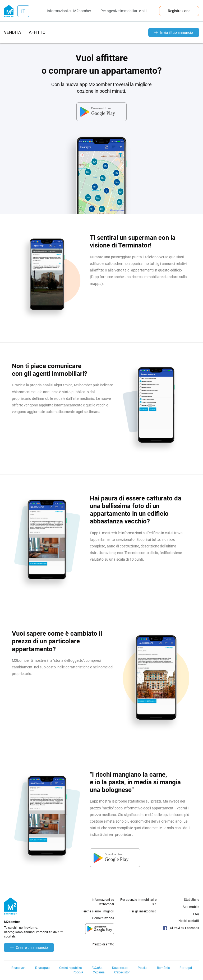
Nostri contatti (189, 921)
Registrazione (179, 11)
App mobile (191, 907)
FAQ (196, 914)
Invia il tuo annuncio (174, 32)
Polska (143, 968)
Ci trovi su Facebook (181, 928)
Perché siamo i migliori (98, 911)
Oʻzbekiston (122, 972)
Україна (99, 972)
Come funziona (103, 918)
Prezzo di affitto (103, 944)
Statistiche (192, 900)
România (163, 968)
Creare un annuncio (29, 948)
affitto (37, 32)
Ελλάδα (97, 968)
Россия (78, 972)
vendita (12, 32)
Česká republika (71, 968)
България (42, 968)
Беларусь (19, 968)
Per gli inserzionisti (143, 911)
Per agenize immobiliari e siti (123, 11)
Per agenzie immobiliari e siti (138, 902)
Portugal (186, 968)
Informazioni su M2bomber (69, 11)
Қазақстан (120, 968)
